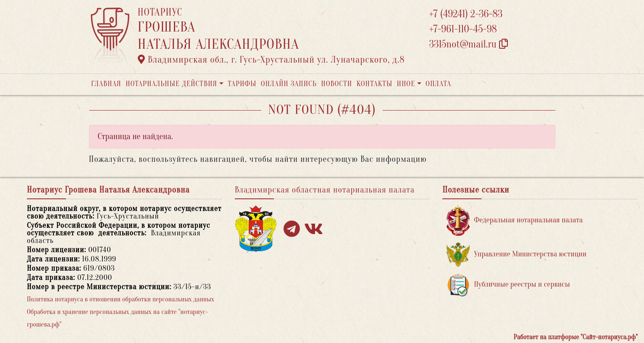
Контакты (375, 84)
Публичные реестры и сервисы (508, 285)
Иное (406, 84)
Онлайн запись (289, 84)
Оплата (438, 84)
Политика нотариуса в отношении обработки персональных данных (121, 299)
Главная (106, 84)
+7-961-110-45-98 (463, 29)
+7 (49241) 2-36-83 (466, 14)
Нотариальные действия (171, 84)
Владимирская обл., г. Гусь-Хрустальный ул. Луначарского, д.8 (271, 60)
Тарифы (242, 84)
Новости (336, 84)
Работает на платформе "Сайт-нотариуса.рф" (576, 337)
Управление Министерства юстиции (517, 255)
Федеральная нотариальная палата (515, 220)
